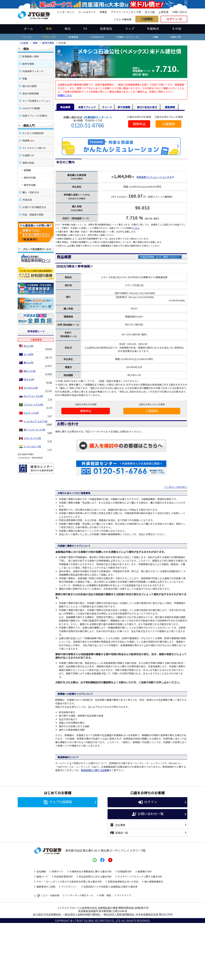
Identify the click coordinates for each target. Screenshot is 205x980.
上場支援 (163, 12)
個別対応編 (30, 178)
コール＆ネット (87, 12)
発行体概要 (124, 107)
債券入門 (29, 125)
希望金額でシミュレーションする (155, 177)
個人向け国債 (29, 86)
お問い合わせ (180, 12)
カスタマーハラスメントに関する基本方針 (140, 877)
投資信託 (106, 29)
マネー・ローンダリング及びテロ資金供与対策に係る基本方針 (69, 882)
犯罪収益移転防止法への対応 (123, 882)
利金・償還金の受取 (33, 215)
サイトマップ (124, 895)
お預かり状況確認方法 (34, 207)
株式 (68, 29)
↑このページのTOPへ (176, 487)
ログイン (174, 19)
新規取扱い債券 (31, 56)
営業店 (103, 12)
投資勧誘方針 (125, 872)
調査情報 (170, 107)
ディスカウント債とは (34, 148)
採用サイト (58, 872)
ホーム (28, 29)
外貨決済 (27, 200)
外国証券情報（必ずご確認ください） (160, 257)
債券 (49, 29)
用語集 (28, 141)
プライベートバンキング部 (126, 12)
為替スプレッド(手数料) (35, 116)
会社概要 (117, 825)
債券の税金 (28, 163)
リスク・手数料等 (48, 896)
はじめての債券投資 (33, 133)
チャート (107, 107)
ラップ (130, 29)
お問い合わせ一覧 (148, 814)
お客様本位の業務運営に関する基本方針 (91, 872)
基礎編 (27, 170)
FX (85, 29)
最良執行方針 (145, 872)
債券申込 (139, 124)
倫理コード (42, 877)
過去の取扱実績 (31, 93)
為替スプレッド (87, 107)
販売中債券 (48, 43)
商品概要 (65, 107)
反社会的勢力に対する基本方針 (95, 877)
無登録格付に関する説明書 (95, 771)
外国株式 (153, 29)
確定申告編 (30, 185)
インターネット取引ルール (79, 895)
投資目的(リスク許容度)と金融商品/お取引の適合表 (111, 887)
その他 (177, 29)
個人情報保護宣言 (154, 882)
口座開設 (147, 19)
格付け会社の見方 (147, 107)
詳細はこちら (65, 95)
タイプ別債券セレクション (36, 101)
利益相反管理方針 (64, 877)
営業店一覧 (119, 833)
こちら (136, 228)
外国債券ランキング (33, 71)
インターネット (66, 12)
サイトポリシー (69, 887)
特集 (25, 79)
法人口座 (150, 12)
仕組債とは (28, 155)
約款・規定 (105, 895)
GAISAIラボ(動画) (31, 108)
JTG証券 (24, 43)
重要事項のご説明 (46, 887)
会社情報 (41, 872)
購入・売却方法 (31, 192)
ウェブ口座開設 (58, 802)
